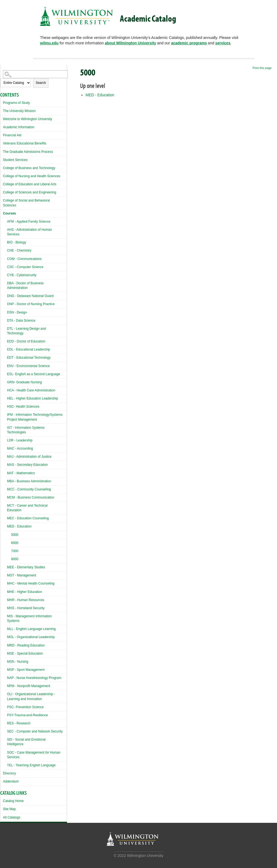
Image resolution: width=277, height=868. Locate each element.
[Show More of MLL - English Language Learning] (6, 628)
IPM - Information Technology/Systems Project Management (35, 417)
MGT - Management (22, 575)
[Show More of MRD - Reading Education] (6, 645)
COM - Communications (24, 259)
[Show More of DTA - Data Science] (6, 320)
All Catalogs (12, 817)
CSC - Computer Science (25, 267)
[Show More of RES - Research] (6, 723)
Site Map (9, 809)
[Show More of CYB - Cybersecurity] (6, 274)
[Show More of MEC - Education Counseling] (6, 518)
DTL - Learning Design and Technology (27, 331)
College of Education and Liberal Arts (30, 184)
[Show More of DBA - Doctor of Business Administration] (6, 283)
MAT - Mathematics (21, 473)
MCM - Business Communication (31, 497)
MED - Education (19, 526)
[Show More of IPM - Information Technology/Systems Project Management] (6, 414)
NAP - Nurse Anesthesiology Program (34, 678)
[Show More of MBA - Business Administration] (6, 481)
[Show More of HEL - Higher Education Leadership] (6, 398)
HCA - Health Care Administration (31, 390)
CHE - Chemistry (19, 250)
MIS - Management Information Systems (29, 618)
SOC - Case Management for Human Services (34, 755)
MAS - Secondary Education (27, 465)
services (223, 43)
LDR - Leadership (20, 440)
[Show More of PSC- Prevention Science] (6, 706)
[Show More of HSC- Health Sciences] (6, 406)
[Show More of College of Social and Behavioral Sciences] (2, 200)
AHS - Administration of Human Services (29, 232)
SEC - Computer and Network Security (35, 731)
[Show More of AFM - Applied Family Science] (6, 221)
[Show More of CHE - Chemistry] (6, 250)
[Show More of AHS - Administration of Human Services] (6, 229)
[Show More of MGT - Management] (6, 575)
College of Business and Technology (29, 168)
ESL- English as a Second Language (34, 374)
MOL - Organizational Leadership (31, 637)
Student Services (15, 160)
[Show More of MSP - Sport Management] (6, 669)
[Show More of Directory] (2, 773)
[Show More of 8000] (10, 560)
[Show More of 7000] (10, 552)
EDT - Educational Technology (29, 358)
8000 (15, 559)
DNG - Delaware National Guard (30, 296)
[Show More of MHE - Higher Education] (6, 591)
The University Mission (19, 111)
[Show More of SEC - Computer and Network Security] (6, 731)
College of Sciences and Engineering (30, 192)
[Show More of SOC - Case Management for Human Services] (6, 752)
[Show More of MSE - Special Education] (6, 653)
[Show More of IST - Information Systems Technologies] (6, 427)
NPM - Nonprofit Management (29, 686)
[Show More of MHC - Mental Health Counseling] (6, 583)
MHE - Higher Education (24, 592)
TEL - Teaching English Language (31, 765)
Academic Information (19, 127)
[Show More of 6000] (10, 544)
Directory (9, 773)
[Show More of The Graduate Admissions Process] (2, 151)
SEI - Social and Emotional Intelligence (26, 742)
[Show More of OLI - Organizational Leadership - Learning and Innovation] (6, 693)
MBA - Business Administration (29, 481)
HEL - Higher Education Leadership (32, 398)
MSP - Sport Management (26, 670)
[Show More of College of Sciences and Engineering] (2, 192)
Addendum (11, 781)
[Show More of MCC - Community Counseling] (6, 489)
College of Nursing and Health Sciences (32, 176)
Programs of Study (16, 103)
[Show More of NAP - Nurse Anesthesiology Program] (6, 677)
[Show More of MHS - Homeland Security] (6, 607)
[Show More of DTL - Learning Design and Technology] (6, 328)
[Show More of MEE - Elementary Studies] (6, 567)
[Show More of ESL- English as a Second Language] (6, 373)
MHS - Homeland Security (26, 608)
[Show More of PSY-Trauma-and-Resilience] (6, 714)
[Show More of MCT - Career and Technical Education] (6, 505)
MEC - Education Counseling (28, 518)
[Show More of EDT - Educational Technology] (6, 357)
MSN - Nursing (18, 662)
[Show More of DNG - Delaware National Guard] (6, 295)
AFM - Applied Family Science (29, 222)
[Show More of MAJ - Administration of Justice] (6, 456)
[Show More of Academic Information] (2, 126)
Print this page (262, 68)
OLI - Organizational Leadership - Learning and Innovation (31, 696)
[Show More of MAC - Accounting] (6, 448)
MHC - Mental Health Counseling (31, 583)
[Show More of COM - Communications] (6, 258)
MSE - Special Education (25, 654)
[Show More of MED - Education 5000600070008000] (6, 526)
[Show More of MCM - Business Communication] (6, 497)
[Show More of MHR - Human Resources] (6, 599)
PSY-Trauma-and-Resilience (27, 715)
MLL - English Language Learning (31, 629)
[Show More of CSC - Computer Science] (6, 266)
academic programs (189, 43)
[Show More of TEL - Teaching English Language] (6, 765)
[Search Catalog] (35, 74)
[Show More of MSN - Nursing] (6, 661)
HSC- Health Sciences (23, 407)
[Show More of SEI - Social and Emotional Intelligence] (6, 739)
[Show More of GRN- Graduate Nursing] (6, 382)
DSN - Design (17, 312)
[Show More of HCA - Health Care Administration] (6, 390)
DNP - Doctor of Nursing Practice (31, 304)
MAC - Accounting (20, 448)
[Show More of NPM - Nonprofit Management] (6, 685)
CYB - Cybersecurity (22, 275)
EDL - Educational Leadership (29, 349)
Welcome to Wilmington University (28, 119)
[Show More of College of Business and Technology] (2, 167)
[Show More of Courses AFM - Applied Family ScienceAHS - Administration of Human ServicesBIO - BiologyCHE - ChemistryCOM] (2, 213)
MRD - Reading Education (26, 645)
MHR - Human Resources (26, 600)
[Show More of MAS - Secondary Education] (6, 464)
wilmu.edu (49, 43)
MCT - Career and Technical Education (27, 508)
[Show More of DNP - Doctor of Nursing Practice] (6, 303)
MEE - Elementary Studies (26, 567)
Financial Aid (12, 135)
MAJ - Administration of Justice (29, 457)
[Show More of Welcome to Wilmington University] (2, 118)
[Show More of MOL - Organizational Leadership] (6, 636)
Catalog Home (13, 801)
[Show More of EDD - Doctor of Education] (6, 341)
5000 (15, 535)
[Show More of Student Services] (2, 159)
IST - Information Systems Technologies (26, 430)
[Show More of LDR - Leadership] (6, 440)
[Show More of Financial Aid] (2, 135)
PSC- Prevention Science (25, 707)
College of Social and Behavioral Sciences (26, 203)
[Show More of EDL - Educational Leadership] (6, 349)
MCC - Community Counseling (29, 489)
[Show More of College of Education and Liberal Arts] (2, 184)
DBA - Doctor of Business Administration (25, 286)
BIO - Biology (17, 242)
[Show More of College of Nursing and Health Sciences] (2, 175)
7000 (15, 551)
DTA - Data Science (21, 321)
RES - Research (19, 723)
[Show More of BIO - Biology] (6, 242)
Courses (9, 213)
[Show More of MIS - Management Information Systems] (6, 615)
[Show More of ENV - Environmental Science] (6, 365)
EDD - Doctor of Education (26, 341)
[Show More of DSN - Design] (6, 312)
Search (41, 83)
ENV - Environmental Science (28, 366)
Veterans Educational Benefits (25, 143)
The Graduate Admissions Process (28, 152)
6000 (15, 543)
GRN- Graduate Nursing (24, 382)
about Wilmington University (131, 43)
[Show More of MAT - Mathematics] (6, 472)
